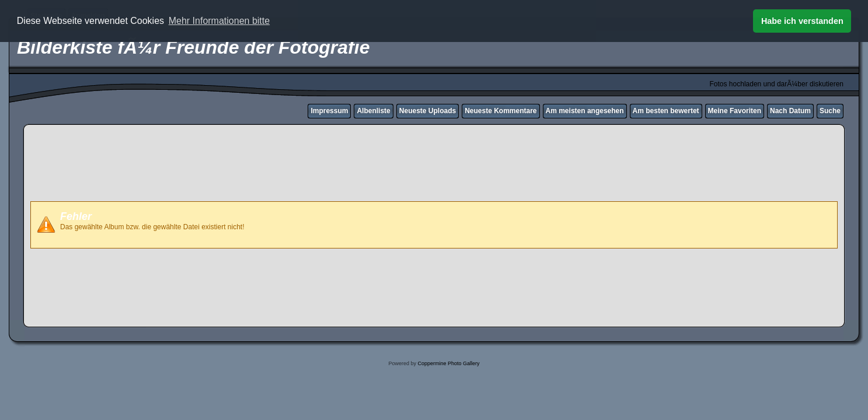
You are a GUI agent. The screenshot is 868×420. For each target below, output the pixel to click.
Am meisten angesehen (585, 111)
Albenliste (373, 111)
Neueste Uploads (428, 111)
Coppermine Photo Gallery (448, 363)
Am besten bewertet (666, 111)
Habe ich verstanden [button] (802, 21)
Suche (830, 111)
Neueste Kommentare (501, 111)
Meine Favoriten (735, 111)
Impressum (329, 111)
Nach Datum (790, 111)
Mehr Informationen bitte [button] (219, 21)
